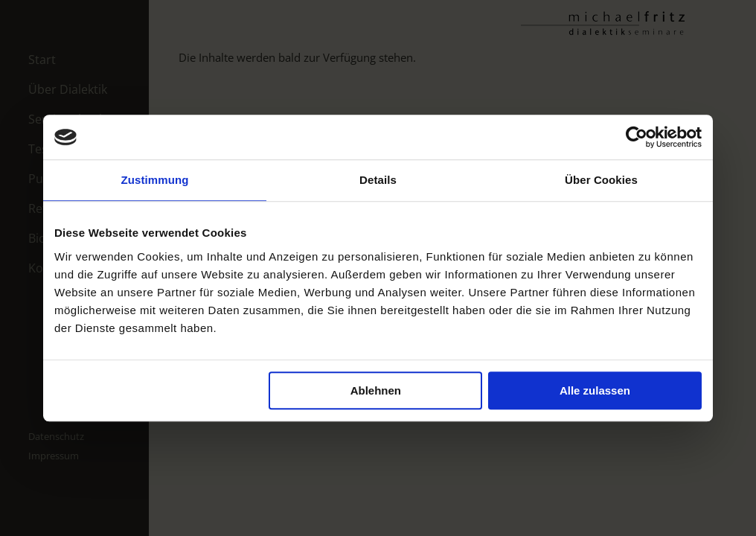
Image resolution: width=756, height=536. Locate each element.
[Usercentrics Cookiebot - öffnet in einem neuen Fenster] (637, 137)
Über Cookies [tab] (601, 180)
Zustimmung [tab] (155, 180)
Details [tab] (378, 180)
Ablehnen (376, 390)
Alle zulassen (595, 390)
